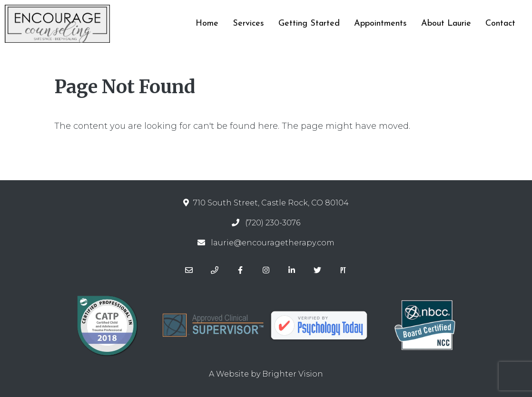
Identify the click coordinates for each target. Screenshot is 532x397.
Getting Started (309, 24)
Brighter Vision (293, 374)
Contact (500, 24)
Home (207, 24)
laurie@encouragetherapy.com (273, 243)
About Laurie (446, 24)
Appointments (380, 24)
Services (248, 24)
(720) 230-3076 (273, 223)
